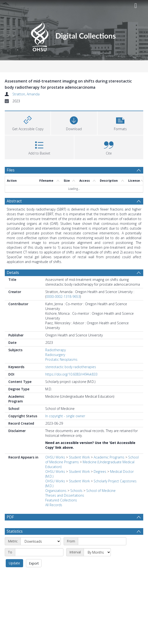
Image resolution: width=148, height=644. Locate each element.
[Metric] (41, 553)
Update (14, 574)
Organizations (56, 491)
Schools (76, 491)
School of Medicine (101, 491)
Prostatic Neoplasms (61, 359)
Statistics (15, 543)
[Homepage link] (74, 35)
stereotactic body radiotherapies (71, 367)
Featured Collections (61, 500)
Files (11, 170)
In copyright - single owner (65, 416)
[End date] (39, 564)
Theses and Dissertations (65, 495)
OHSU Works (55, 457)
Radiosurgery (55, 355)
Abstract (14, 201)
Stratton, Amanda (26, 94)
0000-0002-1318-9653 (63, 296)
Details (13, 273)
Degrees (100, 471)
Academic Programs (109, 457)
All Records (54, 505)
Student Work (79, 457)
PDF (10, 517)
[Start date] (102, 553)
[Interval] (97, 564)
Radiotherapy (56, 350)
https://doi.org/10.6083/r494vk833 (71, 374)
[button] (120, 122)
